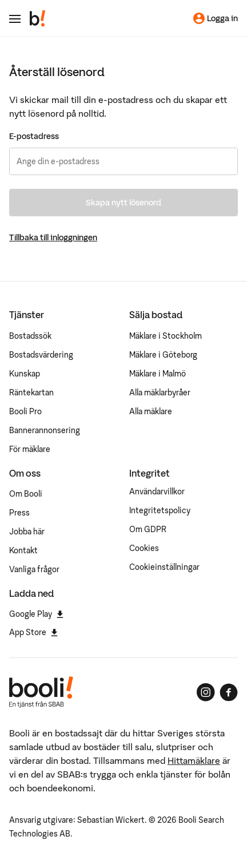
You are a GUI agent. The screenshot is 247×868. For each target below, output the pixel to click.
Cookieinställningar (164, 567)
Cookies (144, 548)
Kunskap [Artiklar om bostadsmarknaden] (25, 374)
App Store (33, 632)
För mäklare (30, 449)
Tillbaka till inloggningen (53, 237)
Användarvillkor (157, 492)
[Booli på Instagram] (206, 692)
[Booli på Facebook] (229, 692)
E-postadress (34, 136)
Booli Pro (25, 411)
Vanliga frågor (34, 569)
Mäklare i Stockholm (166, 336)
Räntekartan (31, 393)
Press (19, 513)
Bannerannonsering (45, 430)
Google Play (36, 614)
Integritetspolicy (160, 510)
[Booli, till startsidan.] (38, 18)
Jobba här (27, 532)
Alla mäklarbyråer (160, 393)
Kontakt (23, 550)
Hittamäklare (194, 760)
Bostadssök (30, 336)
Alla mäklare (151, 411)
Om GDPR (148, 529)
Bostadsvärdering (41, 355)
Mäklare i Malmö (158, 374)
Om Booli (26, 494)
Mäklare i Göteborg (163, 355)
